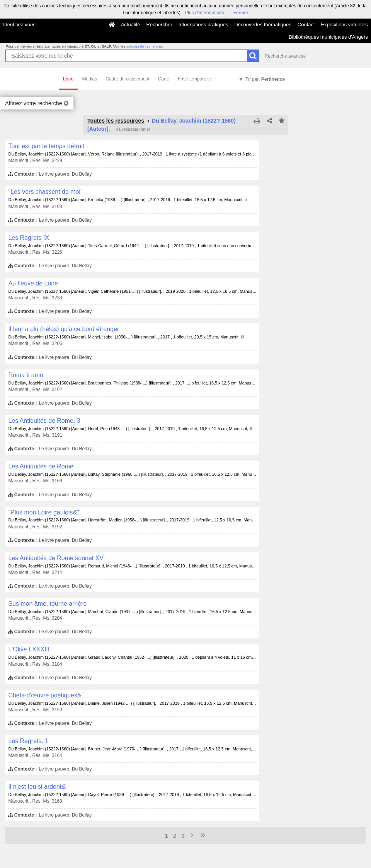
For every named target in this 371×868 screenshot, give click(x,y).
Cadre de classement (127, 79)
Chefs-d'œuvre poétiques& (45, 695)
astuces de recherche (144, 46)
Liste (68, 79)
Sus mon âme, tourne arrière (47, 604)
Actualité (131, 25)
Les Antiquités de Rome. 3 (44, 421)
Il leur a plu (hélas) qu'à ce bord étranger (64, 329)
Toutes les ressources (116, 121)
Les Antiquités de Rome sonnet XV (56, 558)
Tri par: (265, 79)
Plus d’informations (204, 13)
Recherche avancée (285, 56)
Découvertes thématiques (263, 25)
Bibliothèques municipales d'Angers (328, 37)
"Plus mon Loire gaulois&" (43, 512)
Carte (164, 79)
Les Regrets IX (29, 238)
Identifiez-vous (19, 25)
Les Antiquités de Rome (41, 466)
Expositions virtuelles (345, 25)
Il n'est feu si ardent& (37, 787)
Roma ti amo (26, 375)
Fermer (241, 13)
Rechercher (159, 25)
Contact (306, 25)
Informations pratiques (203, 25)
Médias (90, 79)
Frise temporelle (194, 79)
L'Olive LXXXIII (29, 649)
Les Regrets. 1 (28, 741)
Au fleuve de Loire (33, 283)
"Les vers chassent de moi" (45, 192)
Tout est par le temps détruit (46, 146)
